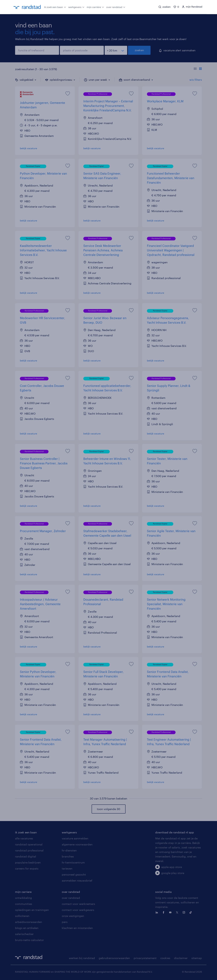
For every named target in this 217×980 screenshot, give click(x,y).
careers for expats (27, 868)
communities (24, 904)
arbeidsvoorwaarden (29, 922)
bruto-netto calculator (29, 940)
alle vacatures (24, 838)
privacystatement (145, 958)
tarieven (67, 868)
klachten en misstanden (77, 928)
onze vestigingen (73, 916)
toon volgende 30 (108, 809)
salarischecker (24, 934)
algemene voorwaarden (77, 844)
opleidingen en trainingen (32, 910)
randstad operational (29, 844)
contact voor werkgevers (78, 910)
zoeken (139, 50)
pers (65, 922)
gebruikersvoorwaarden (114, 958)
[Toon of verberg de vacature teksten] (198, 69)
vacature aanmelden (75, 838)
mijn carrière (95, 7)
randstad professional (29, 850)
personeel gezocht (74, 874)
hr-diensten (69, 850)
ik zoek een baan (55, 7)
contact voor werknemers (78, 904)
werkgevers (76, 7)
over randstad (116, 7)
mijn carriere (23, 892)
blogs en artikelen (27, 928)
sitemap (197, 958)
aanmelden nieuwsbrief (77, 880)
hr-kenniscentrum (73, 862)
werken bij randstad (82, 958)
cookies (165, 958)
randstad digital (26, 856)
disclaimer (181, 958)
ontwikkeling (24, 898)
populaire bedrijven (28, 862)
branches (68, 856)
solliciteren (22, 916)
